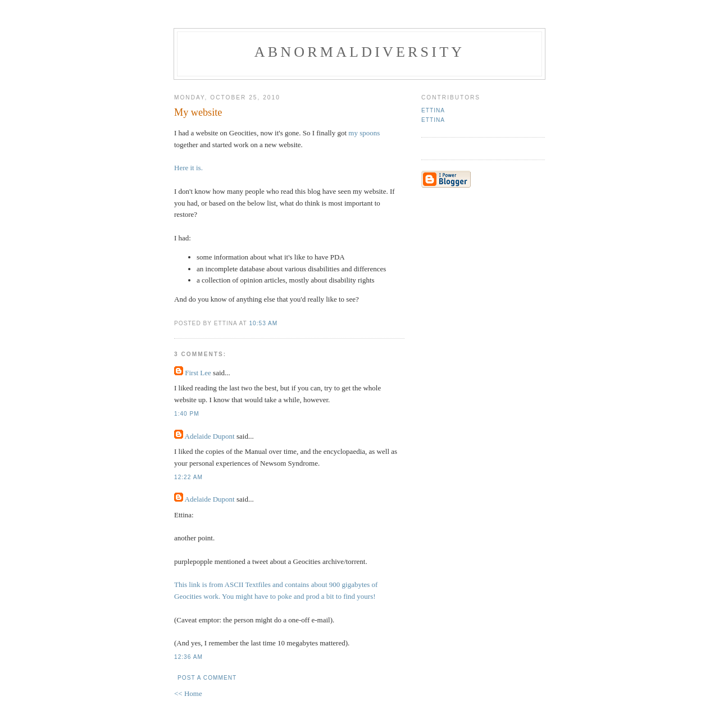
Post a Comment (207, 678)
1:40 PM (187, 414)
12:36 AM (188, 657)
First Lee (198, 373)
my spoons (364, 133)
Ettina (433, 110)
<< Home (188, 693)
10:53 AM (263, 323)
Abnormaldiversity (359, 52)
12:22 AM (188, 477)
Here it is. (188, 168)
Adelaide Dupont (210, 436)
